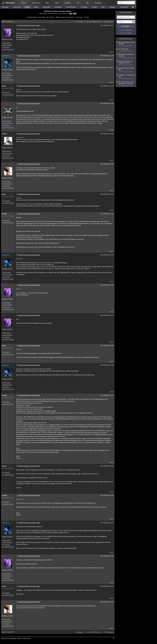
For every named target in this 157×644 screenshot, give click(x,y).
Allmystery (10, 3)
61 (101, 22)
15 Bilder (43, 17)
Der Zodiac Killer (126, 50)
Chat (78, 3)
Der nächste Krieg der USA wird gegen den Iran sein (126, 84)
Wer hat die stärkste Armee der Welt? (126, 44)
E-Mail (75, 14)
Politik (27, 7)
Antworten (72, 17)
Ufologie (94, 7)
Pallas (4, 25)
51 (94, 22)
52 (97, 22)
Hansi (4, 86)
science (4, 395)
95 (105, 22)
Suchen (80, 17)
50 (92, 22)
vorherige (80, 22)
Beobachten (61, 17)
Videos (57, 3)
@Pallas (19, 90)
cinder (4, 346)
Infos (88, 17)
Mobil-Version (27, 638)
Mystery (36, 7)
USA (59, 13)
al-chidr (4, 214)
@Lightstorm (20, 138)
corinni (4, 466)
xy (3, 164)
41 (88, 22)
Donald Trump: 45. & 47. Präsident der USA (126, 63)
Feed (71, 14)
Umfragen (112, 7)
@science (19, 349)
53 (99, 22)
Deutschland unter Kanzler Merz (126, 70)
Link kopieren (6, 47)
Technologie (84, 7)
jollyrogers (5, 104)
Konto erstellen (127, 33)
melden (111, 52)
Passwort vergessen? (126, 30)
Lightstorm (6, 56)
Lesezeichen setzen (8, 50)
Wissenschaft (17, 7)
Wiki (87, 3)
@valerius (19, 259)
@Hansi (19, 289)
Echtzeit (24, 3)
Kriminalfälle (47, 7)
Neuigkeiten (98, 3)
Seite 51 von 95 (8, 22)
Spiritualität (58, 7)
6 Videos (52, 17)
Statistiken (68, 3)
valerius (5, 134)
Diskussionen (36, 3)
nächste (109, 22)
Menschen (5, 7)
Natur (103, 7)
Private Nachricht (7, 45)
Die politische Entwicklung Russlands (126, 56)
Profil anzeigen (6, 43)
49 (90, 22)
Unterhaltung (124, 7)
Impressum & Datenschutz (9, 638)
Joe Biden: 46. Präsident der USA (126, 77)
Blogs (47, 3)
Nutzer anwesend (126, 12)
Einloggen (127, 26)
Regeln (20, 638)
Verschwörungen (71, 7)
